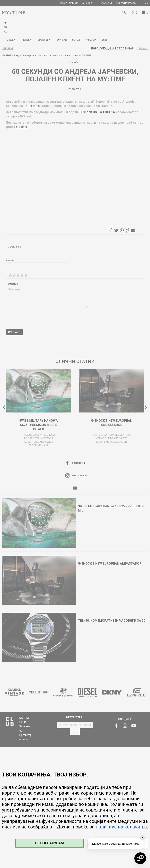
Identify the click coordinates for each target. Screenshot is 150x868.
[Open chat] (140, 858)
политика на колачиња (121, 827)
